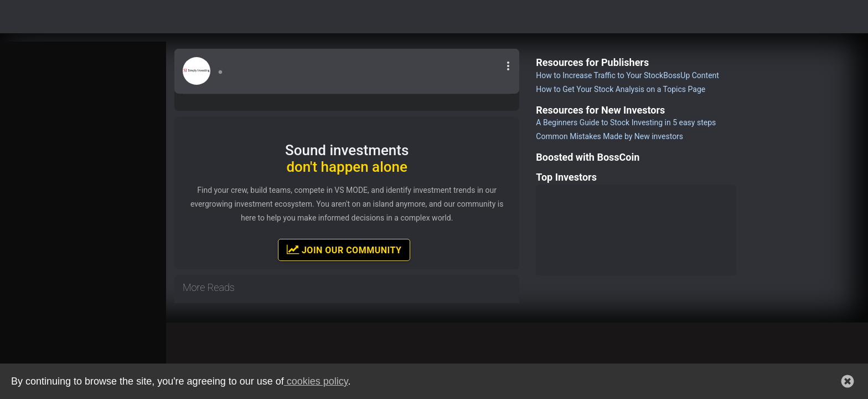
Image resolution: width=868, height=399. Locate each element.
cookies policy (316, 381)
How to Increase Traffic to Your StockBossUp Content (627, 75)
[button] (848, 381)
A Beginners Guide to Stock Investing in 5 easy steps (626, 122)
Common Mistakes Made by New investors (609, 136)
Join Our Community (344, 249)
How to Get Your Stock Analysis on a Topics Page (621, 89)
